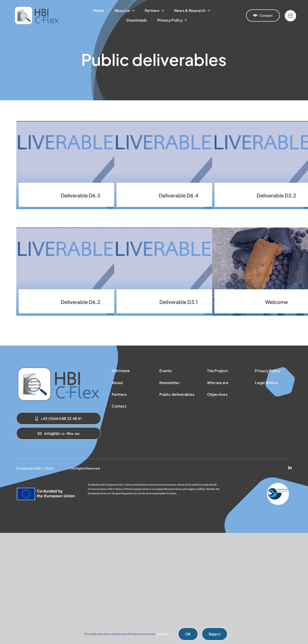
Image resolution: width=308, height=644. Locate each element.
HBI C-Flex (62, 468)
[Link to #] (290, 16)
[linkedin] (290, 468)
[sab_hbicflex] (58, 368)
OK (188, 634)
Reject (215, 634)
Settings (164, 634)
